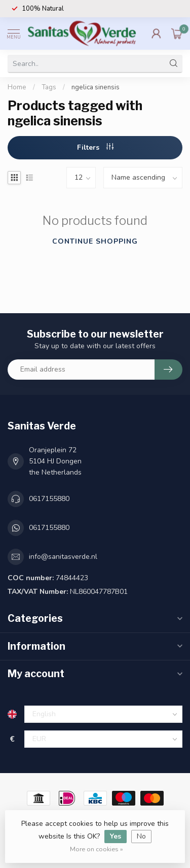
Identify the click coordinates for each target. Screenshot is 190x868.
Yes (116, 836)
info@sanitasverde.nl (63, 557)
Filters (95, 147)
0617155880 (49, 499)
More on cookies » (97, 849)
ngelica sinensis (96, 87)
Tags (49, 87)
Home (17, 87)
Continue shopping (95, 241)
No (141, 836)
